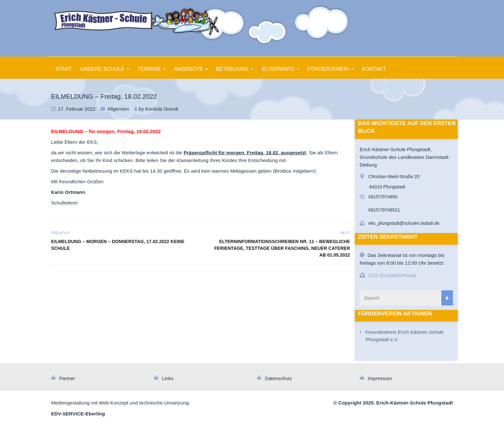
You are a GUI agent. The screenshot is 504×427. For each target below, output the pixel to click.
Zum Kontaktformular (392, 275)
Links (168, 378)
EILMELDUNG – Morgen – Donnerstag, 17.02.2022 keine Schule (118, 245)
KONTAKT (374, 69)
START (63, 69)
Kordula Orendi (162, 109)
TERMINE (149, 69)
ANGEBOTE (189, 69)
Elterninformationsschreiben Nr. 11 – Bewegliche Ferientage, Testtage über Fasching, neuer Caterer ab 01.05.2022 (282, 248)
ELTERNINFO (278, 69)
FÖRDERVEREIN (328, 69)
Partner (67, 378)
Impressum (380, 378)
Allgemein (118, 109)
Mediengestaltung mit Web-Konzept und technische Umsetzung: (121, 403)
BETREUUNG (232, 69)
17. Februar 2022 (77, 109)
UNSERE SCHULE (102, 69)
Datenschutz (278, 378)
